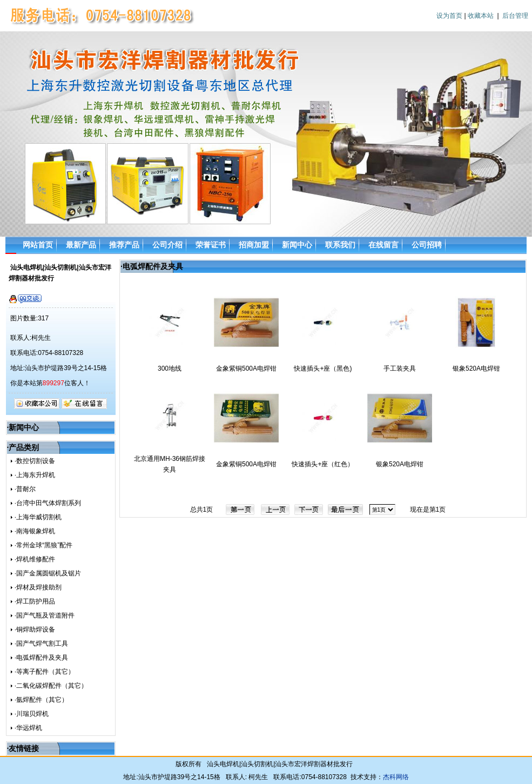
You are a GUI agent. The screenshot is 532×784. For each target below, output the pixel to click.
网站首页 (38, 245)
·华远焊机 (28, 728)
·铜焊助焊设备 (35, 629)
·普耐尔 (25, 489)
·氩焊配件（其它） (41, 700)
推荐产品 (124, 245)
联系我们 (340, 245)
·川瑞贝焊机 (32, 714)
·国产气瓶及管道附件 (45, 615)
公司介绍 (167, 245)
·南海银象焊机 (35, 531)
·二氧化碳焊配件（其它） (51, 686)
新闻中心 (297, 245)
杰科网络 (396, 777)
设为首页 (449, 16)
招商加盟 (254, 245)
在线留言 (383, 245)
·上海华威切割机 (38, 517)
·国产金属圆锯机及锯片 (48, 573)
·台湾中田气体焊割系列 (48, 503)
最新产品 (81, 245)
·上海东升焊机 (35, 475)
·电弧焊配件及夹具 (41, 658)
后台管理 (515, 16)
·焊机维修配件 (35, 559)
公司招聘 (427, 245)
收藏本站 (481, 16)
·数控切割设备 (35, 461)
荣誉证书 (211, 245)
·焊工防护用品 (35, 601)
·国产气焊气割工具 (41, 644)
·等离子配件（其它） (45, 672)
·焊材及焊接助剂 (38, 587)
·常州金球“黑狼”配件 (43, 545)
